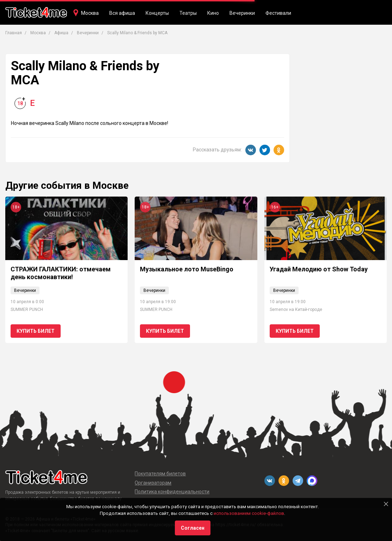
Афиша (61, 33)
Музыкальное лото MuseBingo (187, 269)
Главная (14, 33)
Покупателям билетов (160, 474)
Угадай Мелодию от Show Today (319, 269)
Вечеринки (242, 13)
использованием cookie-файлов (249, 513)
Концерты (157, 13)
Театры (188, 13)
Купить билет (36, 331)
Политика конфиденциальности (172, 492)
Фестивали (278, 13)
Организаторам (153, 483)
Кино (213, 13)
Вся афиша (122, 13)
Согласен (193, 528)
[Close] (386, 504)
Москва (90, 13)
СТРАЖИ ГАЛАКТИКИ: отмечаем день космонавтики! (61, 273)
